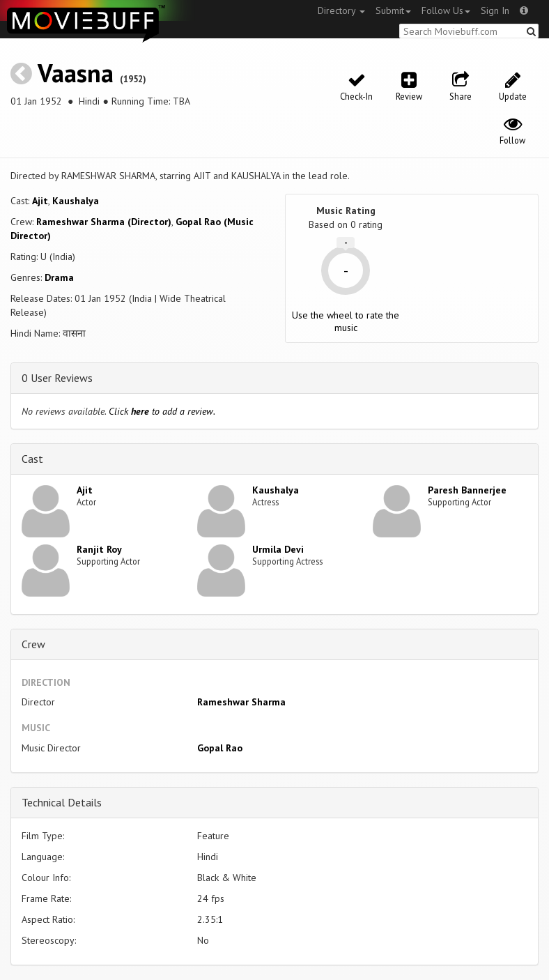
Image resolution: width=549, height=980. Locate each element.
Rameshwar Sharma (241, 702)
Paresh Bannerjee (467, 490)
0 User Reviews (57, 378)
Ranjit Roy (99, 549)
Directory (341, 10)
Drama (59, 277)
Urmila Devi (278, 549)
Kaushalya (76, 201)
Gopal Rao (220, 748)
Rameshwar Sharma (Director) (104, 222)
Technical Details (62, 802)
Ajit (40, 201)
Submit (393, 10)
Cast (32, 459)
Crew (33, 644)
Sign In (495, 10)
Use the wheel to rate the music (346, 321)
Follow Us (446, 10)
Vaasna (76, 73)
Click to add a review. (162, 411)
